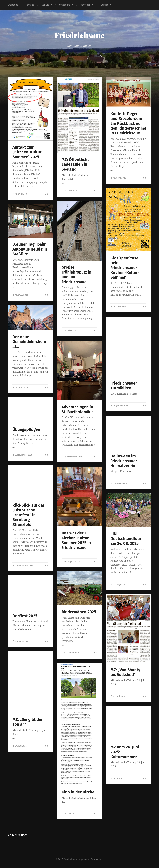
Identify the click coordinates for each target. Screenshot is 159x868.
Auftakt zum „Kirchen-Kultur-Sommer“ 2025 (28, 152)
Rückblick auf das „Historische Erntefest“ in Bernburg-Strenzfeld (29, 515)
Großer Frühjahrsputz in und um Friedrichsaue (76, 275)
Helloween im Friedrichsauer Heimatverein (124, 461)
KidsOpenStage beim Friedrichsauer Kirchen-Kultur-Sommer (125, 268)
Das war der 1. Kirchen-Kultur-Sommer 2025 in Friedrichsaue (76, 540)
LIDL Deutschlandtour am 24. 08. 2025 (126, 539)
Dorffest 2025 (25, 616)
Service (105, 5)
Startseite (13, 5)
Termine (30, 5)
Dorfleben (85, 5)
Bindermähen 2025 (79, 612)
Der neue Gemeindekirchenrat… (30, 342)
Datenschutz (97, 859)
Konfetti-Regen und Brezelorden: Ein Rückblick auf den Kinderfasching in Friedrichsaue (128, 123)
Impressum (84, 859)
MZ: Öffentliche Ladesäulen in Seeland (76, 164)
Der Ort (45, 5)
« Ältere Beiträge (17, 835)
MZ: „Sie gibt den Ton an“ (28, 722)
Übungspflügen (26, 430)
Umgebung (65, 5)
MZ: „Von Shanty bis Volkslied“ (125, 672)
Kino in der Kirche (78, 792)
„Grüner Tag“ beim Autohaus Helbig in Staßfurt (30, 249)
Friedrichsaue (79, 35)
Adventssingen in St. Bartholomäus (77, 409)
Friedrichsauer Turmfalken (124, 386)
